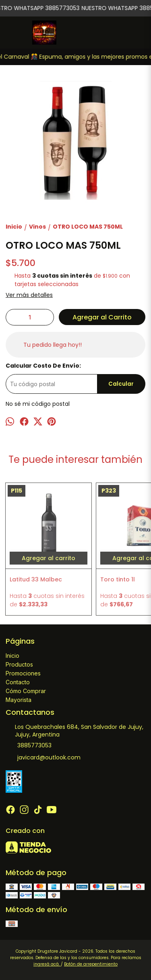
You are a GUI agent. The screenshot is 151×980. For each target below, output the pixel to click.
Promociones (23, 673)
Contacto (18, 682)
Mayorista (19, 700)
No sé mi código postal (38, 404)
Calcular (121, 384)
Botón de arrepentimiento (91, 964)
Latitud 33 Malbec (36, 579)
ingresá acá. (47, 964)
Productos (19, 664)
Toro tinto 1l (118, 579)
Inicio (12, 656)
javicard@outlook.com (43, 758)
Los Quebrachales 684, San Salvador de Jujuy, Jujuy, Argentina (74, 731)
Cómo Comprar (26, 691)
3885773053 (29, 746)
